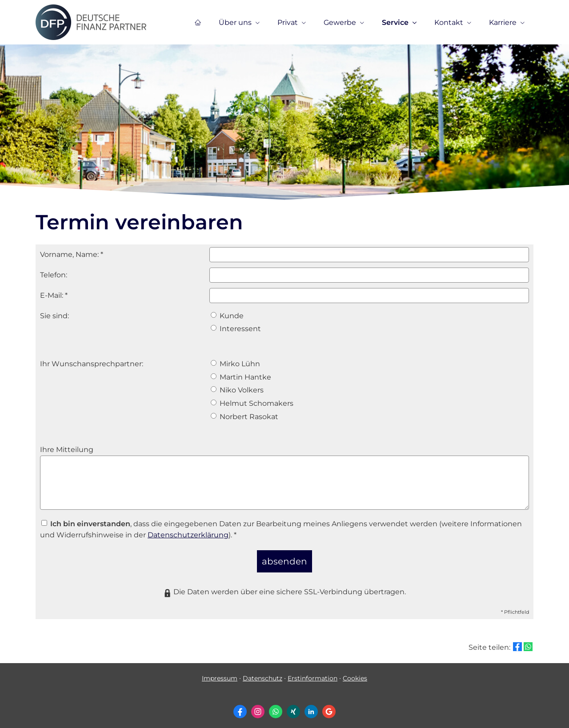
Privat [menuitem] (288, 23)
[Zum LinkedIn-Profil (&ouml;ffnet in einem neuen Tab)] (311, 706)
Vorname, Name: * (72, 254)
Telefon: (54, 275)
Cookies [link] (355, 673)
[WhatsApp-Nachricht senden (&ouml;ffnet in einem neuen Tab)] (276, 706)
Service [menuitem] (395, 23)
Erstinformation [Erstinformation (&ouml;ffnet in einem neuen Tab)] (313, 673)
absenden (285, 558)
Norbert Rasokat (244, 417)
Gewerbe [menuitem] (340, 23)
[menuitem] (198, 23)
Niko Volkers (237, 390)
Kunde (227, 316)
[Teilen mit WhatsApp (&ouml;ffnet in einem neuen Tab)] (528, 641)
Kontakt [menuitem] (449, 23)
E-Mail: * (54, 295)
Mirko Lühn (235, 364)
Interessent (236, 329)
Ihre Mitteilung (67, 450)
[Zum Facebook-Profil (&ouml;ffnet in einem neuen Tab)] (240, 706)
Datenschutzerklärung (188, 535)
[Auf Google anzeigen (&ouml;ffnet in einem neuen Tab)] (329, 706)
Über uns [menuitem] (235, 23)
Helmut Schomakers (252, 403)
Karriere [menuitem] (503, 23)
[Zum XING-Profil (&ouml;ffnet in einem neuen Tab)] (293, 706)
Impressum (220, 673)
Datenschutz (262, 673)
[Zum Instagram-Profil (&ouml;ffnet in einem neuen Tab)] (258, 706)
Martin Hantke (241, 377)
